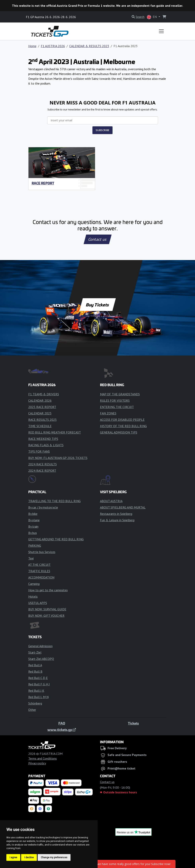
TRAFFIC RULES (39, 571)
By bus (33, 533)
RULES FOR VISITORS (115, 400)
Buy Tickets (97, 305)
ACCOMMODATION (41, 577)
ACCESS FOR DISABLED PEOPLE (122, 420)
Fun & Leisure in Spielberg (117, 520)
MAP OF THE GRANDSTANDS (120, 394)
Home (32, 46)
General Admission (40, 646)
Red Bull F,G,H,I (39, 684)
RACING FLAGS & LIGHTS (46, 445)
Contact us (98, 239)
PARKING (35, 546)
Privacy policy (37, 763)
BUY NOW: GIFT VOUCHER (46, 616)
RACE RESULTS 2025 (43, 420)
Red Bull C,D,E (38, 678)
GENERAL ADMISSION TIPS (119, 432)
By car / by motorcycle (43, 507)
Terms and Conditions (43, 758)
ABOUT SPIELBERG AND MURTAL (123, 507)
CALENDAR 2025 (40, 413)
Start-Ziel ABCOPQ (41, 659)
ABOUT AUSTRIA (111, 501)
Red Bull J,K (36, 691)
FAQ (62, 723)
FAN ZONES (108, 413)
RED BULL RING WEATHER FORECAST (55, 432)
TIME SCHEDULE (40, 426)
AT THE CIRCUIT (39, 565)
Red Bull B (35, 671)
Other (32, 710)
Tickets (133, 723)
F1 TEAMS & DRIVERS (44, 394)
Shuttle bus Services (42, 552)
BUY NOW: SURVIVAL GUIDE (47, 609)
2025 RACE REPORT (42, 407)
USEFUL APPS (38, 603)
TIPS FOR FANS (39, 451)
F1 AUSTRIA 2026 (53, 46)
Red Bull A (35, 665)
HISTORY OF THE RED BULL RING (123, 426)
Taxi (31, 558)
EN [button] (152, 17)
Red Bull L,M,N (38, 697)
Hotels (33, 596)
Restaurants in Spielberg (116, 514)
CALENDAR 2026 (40, 400)
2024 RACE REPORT (42, 471)
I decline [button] (29, 857)
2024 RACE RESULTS (43, 464)
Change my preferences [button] (54, 857)
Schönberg (35, 703)
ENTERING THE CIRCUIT (117, 407)
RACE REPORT (43, 183)
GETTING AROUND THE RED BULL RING (56, 539)
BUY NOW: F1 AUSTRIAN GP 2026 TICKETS (58, 458)
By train (33, 526)
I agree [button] (13, 857)
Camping (34, 584)
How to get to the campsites (48, 590)
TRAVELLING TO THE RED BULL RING (54, 501)
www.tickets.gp (62, 730)
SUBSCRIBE (102, 130)
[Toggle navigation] (161, 31)
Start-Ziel (35, 652)
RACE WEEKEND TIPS (43, 439)
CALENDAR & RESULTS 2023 (89, 46)
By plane (34, 520)
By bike (33, 514)
